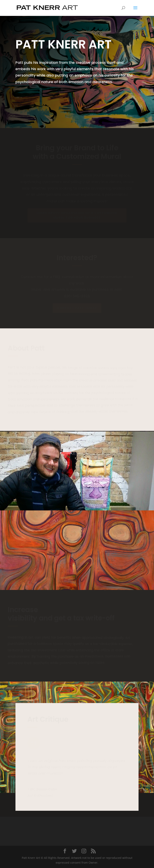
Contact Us (31, 96)
